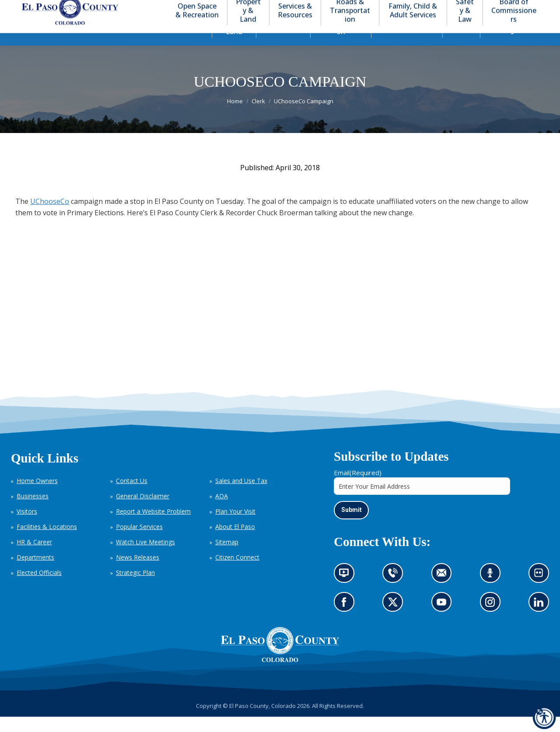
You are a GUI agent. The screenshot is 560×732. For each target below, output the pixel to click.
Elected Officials (39, 588)
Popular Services (139, 542)
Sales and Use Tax (241, 496)
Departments (35, 573)
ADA (222, 512)
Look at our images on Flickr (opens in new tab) (541, 591)
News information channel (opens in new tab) (347, 591)
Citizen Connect (237, 573)
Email (358, 488)
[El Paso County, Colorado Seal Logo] (280, 675)
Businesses (33, 512)
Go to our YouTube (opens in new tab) (444, 620)
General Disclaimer (143, 512)
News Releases (138, 573)
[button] (504, 8)
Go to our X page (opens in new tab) (395, 620)
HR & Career (34, 558)
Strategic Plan (135, 588)
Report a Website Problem (153, 527)
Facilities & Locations (47, 542)
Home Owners (37, 496)
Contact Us (132, 496)
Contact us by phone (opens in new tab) (395, 591)
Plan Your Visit (235, 527)
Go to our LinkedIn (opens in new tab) (541, 620)
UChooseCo (50, 217)
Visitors (27, 527)
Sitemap (227, 558)
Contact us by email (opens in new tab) (444, 591)
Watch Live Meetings (145, 558)
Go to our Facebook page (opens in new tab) (346, 620)
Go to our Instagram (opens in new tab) (493, 620)
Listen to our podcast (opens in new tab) (492, 591)
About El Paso (235, 542)
